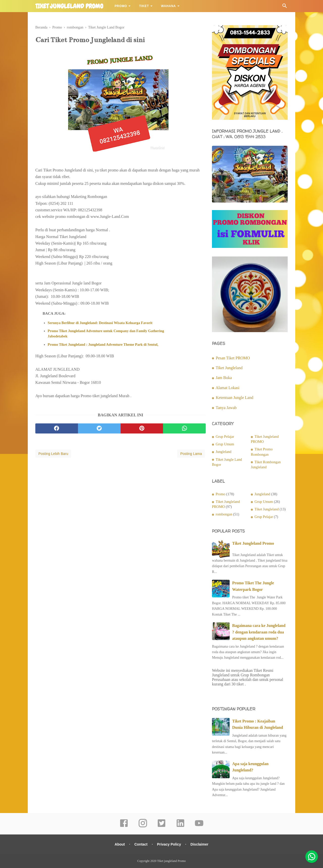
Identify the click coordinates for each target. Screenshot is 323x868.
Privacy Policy (169, 844)
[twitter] (99, 428)
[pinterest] (142, 428)
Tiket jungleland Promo (69, 6)
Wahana (168, 6)
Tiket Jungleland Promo (253, 543)
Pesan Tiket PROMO (233, 358)
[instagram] (143, 827)
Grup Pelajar (225, 437)
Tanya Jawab (226, 408)
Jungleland (224, 452)
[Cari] (285, 7)
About (120, 844)
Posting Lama (191, 454)
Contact (141, 844)
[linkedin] (180, 827)
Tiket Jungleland (229, 368)
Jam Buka (224, 378)
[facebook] (57, 428)
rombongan (224, 514)
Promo (121, 6)
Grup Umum (225, 444)
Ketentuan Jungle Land (234, 398)
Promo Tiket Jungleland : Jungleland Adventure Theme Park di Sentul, (103, 344)
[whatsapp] (184, 428)
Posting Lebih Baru (53, 454)
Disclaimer (199, 844)
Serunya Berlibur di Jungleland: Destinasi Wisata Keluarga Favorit (100, 323)
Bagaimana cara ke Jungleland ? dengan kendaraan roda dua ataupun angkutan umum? (259, 632)
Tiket (144, 6)
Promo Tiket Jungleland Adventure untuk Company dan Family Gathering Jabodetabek (106, 333)
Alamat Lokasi (227, 388)
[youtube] (199, 827)
